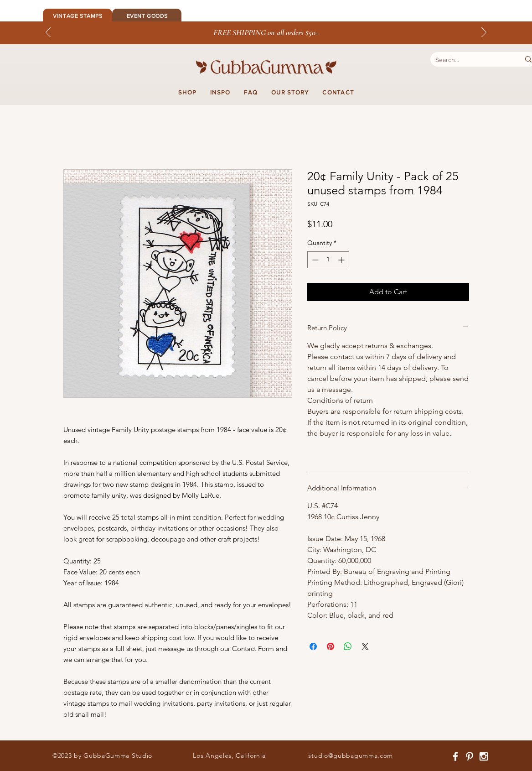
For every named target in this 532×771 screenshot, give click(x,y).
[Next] (484, 33)
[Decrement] (314, 260)
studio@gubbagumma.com (351, 755)
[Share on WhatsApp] (348, 646)
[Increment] (342, 260)
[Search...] (468, 60)
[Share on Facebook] (313, 646)
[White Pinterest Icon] (470, 756)
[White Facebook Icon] (455, 756)
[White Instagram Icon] (484, 756)
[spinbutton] (328, 260)
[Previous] (48, 33)
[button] (187, 93)
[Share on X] (365, 646)
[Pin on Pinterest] (331, 646)
